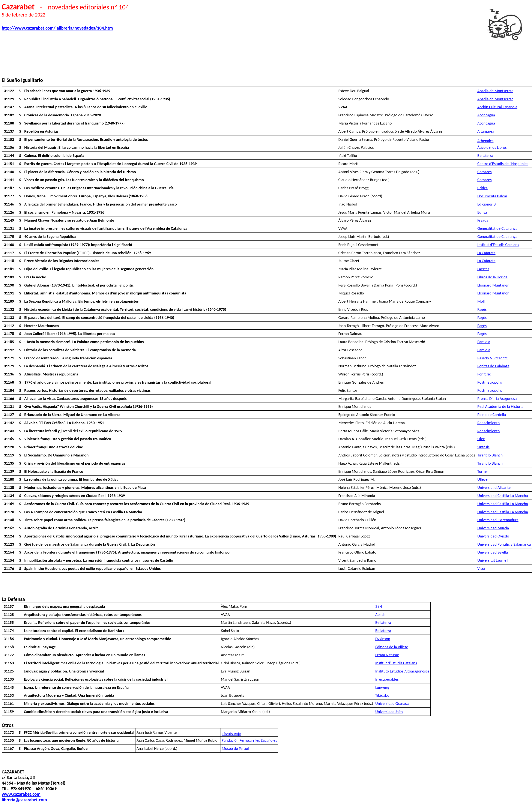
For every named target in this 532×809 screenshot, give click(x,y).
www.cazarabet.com (21, 794)
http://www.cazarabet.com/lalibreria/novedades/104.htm (57, 28)
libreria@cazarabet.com (24, 800)
